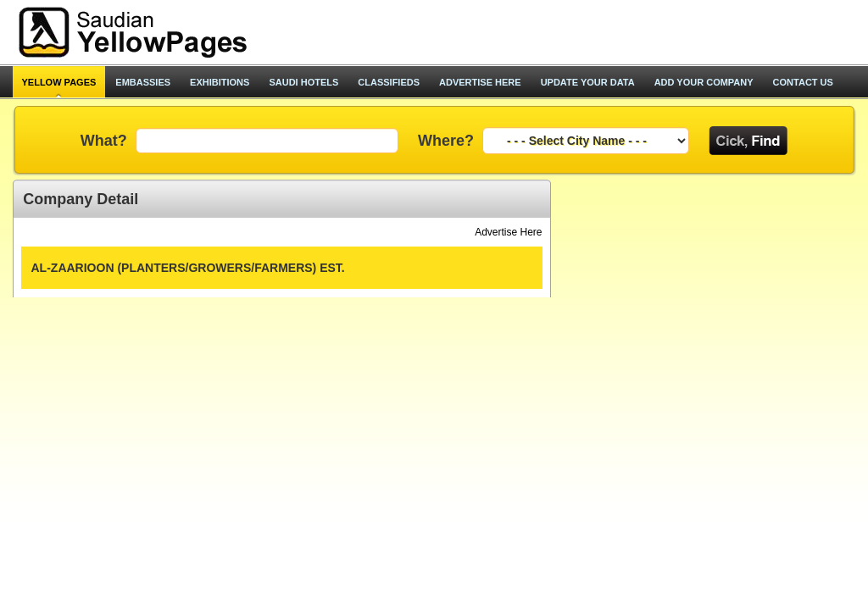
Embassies (143, 82)
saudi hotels (303, 82)
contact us (803, 82)
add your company (704, 82)
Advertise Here (508, 232)
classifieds (389, 82)
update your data (588, 82)
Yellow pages (59, 82)
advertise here (480, 82)
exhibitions (220, 82)
